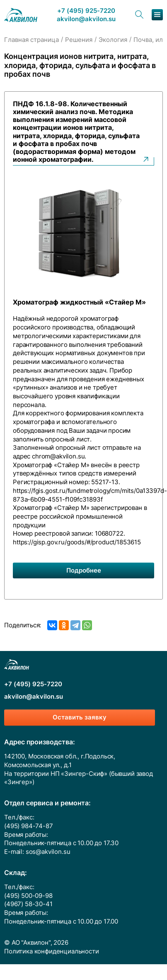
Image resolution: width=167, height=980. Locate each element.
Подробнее (84, 570)
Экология (113, 40)
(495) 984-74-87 (29, 826)
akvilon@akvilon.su (86, 19)
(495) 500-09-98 (28, 896)
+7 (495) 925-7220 (86, 11)
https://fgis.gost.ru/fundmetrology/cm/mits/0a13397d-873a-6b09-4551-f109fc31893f (90, 495)
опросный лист (67, 439)
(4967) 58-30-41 (28, 904)
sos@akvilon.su (48, 852)
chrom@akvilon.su (58, 456)
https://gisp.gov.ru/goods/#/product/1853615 (77, 542)
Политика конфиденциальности (52, 951)
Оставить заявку (80, 717)
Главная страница (31, 40)
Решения (79, 40)
